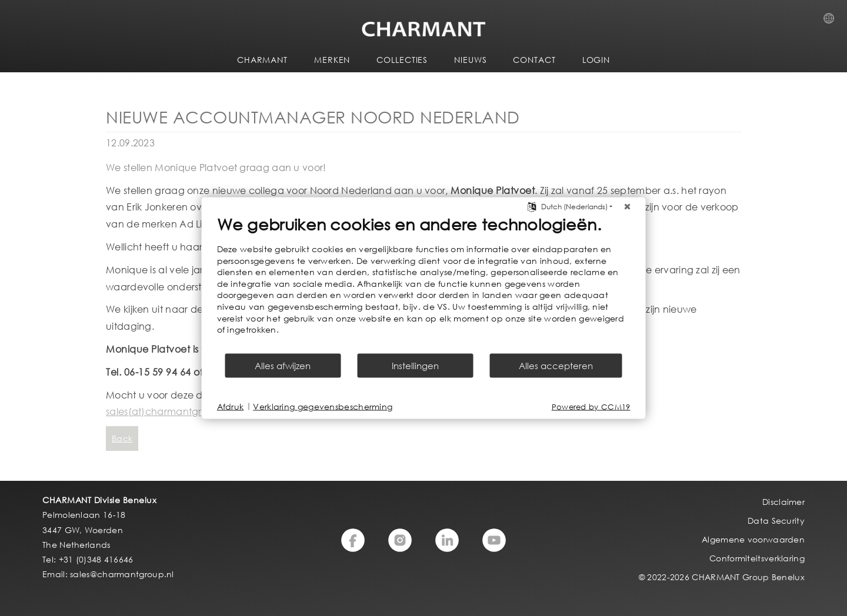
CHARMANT (262, 60)
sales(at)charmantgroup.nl (169, 411)
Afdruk (231, 406)
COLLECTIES (402, 60)
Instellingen (415, 365)
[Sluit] (628, 207)
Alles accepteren (556, 365)
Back (122, 438)
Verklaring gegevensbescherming (323, 406)
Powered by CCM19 (591, 406)
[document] (424, 283)
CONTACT (534, 60)
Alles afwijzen (283, 365)
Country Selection (832, 22)
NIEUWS (470, 60)
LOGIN (596, 60)
